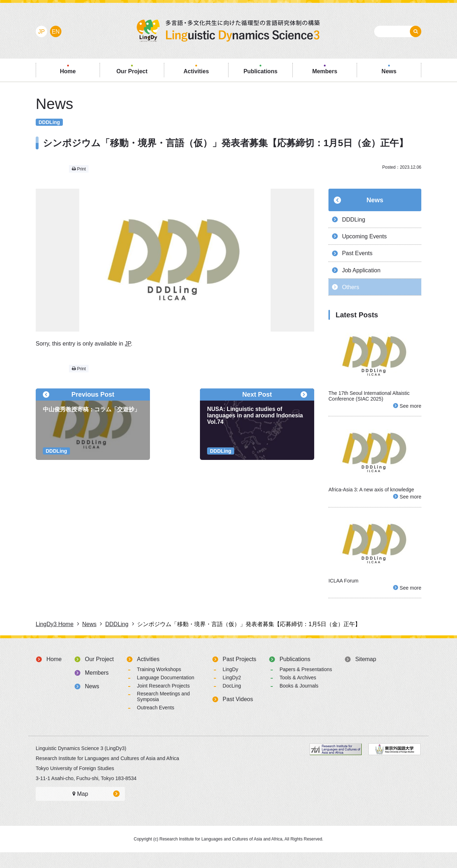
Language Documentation (166, 693)
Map (80, 810)
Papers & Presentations (306, 685)
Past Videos (238, 715)
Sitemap (366, 675)
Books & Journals (299, 701)
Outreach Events (156, 723)
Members (97, 688)
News (375, 200)
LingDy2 (232, 693)
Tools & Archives (298, 693)
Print (79, 169)
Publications (295, 675)
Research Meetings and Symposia (164, 712)
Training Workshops (159, 685)
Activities (148, 675)
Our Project (99, 675)
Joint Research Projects (164, 701)
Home (54, 675)
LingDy (231, 685)
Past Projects (240, 675)
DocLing (232, 701)
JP (128, 344)
